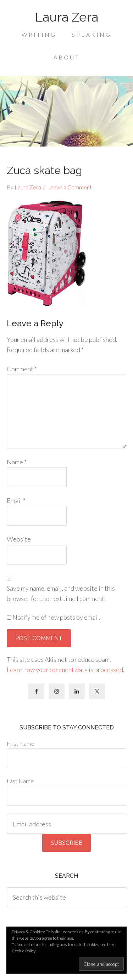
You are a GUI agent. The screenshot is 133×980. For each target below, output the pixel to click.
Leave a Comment (70, 187)
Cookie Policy (24, 951)
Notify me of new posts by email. (56, 617)
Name (17, 462)
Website (19, 539)
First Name (21, 743)
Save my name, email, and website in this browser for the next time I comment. (61, 593)
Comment (22, 369)
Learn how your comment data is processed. (66, 670)
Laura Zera (67, 17)
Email (16, 500)
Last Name (20, 781)
